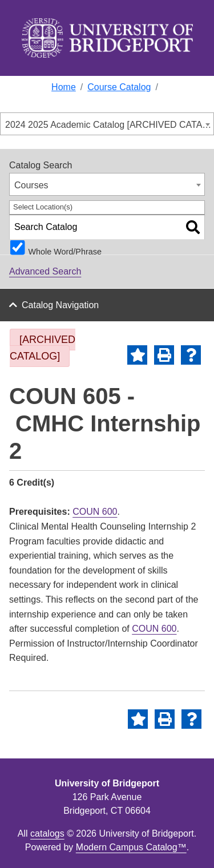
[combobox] (107, 124)
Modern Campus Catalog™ (131, 847)
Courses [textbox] (31, 185)
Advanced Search (45, 271)
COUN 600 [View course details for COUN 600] (95, 512)
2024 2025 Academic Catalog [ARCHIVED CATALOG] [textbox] (109, 125)
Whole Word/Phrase (65, 251)
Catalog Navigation (60, 305)
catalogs (47, 833)
